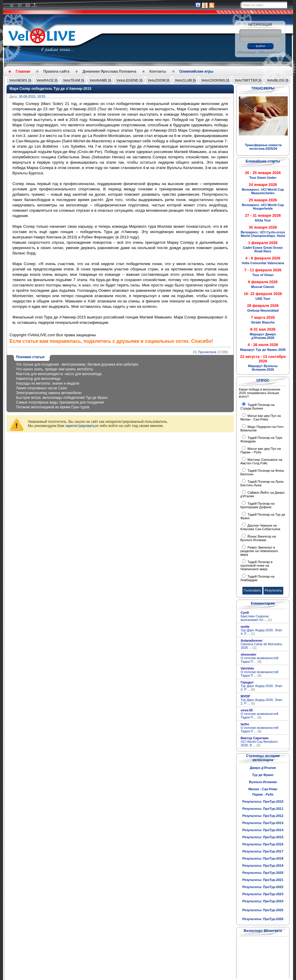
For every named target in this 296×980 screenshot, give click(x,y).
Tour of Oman (263, 275)
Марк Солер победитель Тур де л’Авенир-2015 (50, 89)
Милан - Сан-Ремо (263, 789)
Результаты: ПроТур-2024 (263, 901)
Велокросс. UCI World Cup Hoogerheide (263, 207)
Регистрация (247, 52)
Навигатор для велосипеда (38, 379)
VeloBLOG (275, 80)
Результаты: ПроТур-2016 (263, 844)
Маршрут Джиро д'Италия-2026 (263, 336)
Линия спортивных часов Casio (42, 388)
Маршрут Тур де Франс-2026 (263, 350)
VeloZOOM (157, 80)
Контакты (158, 71)
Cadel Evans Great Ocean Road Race (263, 249)
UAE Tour (263, 299)
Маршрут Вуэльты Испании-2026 (263, 368)
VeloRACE (45, 80)
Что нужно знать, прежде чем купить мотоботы (55, 369)
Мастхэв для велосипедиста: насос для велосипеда (59, 374)
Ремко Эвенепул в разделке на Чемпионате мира (259, 551)
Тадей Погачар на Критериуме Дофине (257, 505)
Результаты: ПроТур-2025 (263, 910)
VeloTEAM (71, 80)
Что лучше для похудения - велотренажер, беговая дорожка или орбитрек (77, 364)
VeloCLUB (183, 80)
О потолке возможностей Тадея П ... (259, 660)
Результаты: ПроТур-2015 (263, 837)
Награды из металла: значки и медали (48, 383)
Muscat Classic (263, 287)
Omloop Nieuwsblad (263, 310)
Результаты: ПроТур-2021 (263, 880)
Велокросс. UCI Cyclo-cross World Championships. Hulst (263, 234)
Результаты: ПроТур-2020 (263, 873)
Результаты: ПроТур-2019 (263, 866)
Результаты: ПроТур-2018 (263, 858)
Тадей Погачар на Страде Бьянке (257, 407)
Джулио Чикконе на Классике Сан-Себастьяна (260, 527)
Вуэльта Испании (263, 782)
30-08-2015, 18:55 (32, 96)
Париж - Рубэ (263, 794)
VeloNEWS (18, 80)
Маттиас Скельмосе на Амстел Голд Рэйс (261, 461)
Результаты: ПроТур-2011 (263, 809)
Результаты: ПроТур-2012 (263, 816)
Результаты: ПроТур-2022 (263, 887)
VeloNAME (98, 80)
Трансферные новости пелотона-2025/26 (263, 147)
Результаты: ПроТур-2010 (263, 801)
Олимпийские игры (196, 71)
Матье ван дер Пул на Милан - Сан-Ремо (261, 418)
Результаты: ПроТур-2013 (263, 823)
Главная (23, 71)
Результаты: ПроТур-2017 (263, 851)
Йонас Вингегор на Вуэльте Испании (258, 538)
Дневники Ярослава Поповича (109, 71)
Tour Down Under (263, 178)
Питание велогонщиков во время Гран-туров (53, 407)
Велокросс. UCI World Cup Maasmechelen (263, 191)
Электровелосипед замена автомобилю (49, 393)
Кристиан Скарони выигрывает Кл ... (256, 618)
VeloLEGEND (127, 80)
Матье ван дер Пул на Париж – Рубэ (261, 450)
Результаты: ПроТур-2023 (263, 894)
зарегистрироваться (82, 426)
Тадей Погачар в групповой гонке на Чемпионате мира (256, 565)
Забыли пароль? (270, 52)
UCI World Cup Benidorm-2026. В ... (260, 743)
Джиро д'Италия (263, 768)
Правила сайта (56, 71)
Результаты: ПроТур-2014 (263, 830)
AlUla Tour (263, 220)
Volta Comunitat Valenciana (263, 263)
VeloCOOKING (213, 80)
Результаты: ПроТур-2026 (263, 919)
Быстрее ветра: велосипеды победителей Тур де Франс (62, 398)
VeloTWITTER (246, 80)
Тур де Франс (263, 775)
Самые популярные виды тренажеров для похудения (60, 402)
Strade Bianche (263, 322)
